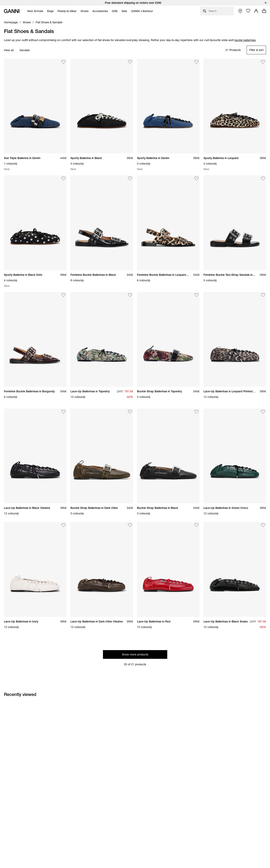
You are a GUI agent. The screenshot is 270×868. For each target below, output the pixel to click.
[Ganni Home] (12, 11)
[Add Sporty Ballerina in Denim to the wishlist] (197, 62)
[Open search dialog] (217, 11)
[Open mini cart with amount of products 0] (264, 11)
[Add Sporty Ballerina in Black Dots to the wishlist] (64, 178)
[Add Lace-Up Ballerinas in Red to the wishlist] (197, 525)
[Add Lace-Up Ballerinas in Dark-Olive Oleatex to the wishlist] (130, 525)
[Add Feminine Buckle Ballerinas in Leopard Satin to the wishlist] (197, 178)
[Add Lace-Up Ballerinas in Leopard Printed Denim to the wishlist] (263, 295)
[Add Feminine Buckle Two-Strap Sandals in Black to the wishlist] (263, 178)
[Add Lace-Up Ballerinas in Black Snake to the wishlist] (263, 525)
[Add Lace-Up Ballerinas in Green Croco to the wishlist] (263, 412)
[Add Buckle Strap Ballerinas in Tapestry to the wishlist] (197, 295)
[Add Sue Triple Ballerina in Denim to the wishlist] (64, 62)
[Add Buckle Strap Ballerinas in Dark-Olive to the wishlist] (130, 412)
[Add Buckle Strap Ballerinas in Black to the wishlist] (197, 412)
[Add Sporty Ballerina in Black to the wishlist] (130, 62)
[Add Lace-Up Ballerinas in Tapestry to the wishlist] (130, 295)
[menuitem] (34, 11)
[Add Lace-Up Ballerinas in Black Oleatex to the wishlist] (64, 412)
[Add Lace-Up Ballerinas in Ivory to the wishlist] (64, 525)
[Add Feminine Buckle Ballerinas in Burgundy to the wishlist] (64, 295)
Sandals (25, 50)
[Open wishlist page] (248, 11)
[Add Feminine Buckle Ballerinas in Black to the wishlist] (130, 178)
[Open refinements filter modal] (256, 50)
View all (9, 50)
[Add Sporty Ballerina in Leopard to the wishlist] (263, 62)
